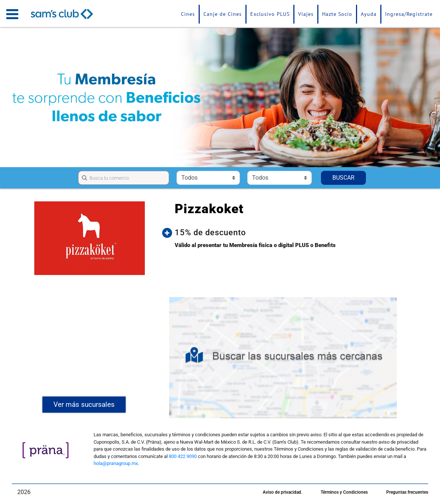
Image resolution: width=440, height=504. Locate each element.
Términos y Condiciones (344, 492)
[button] (289, 233)
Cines (188, 14)
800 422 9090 (183, 456)
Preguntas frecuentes (407, 492)
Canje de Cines (223, 14)
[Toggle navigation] (12, 14)
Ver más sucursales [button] (84, 404)
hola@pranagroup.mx (116, 463)
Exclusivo (270, 14)
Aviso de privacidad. (282, 492)
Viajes (306, 14)
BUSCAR (343, 178)
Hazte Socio (337, 14)
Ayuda (369, 14)
